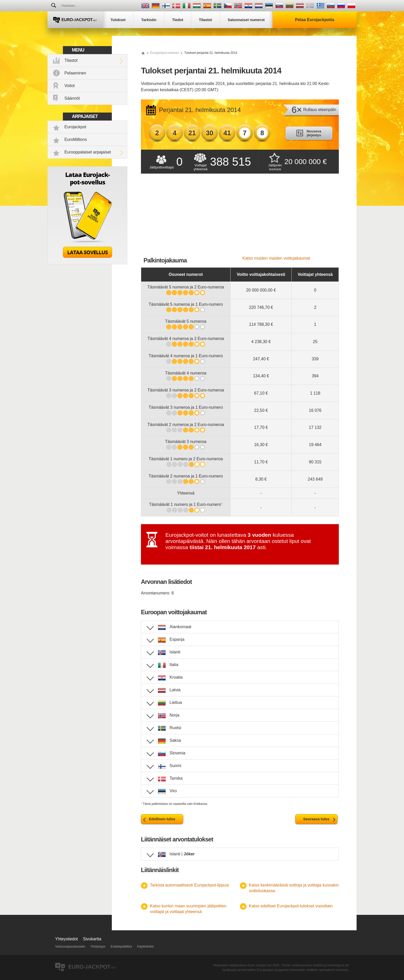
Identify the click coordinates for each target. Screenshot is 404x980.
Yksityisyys (98, 947)
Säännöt (72, 98)
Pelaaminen (75, 73)
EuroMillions (76, 139)
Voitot (70, 86)
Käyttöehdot (145, 947)
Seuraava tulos (316, 819)
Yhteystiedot (66, 939)
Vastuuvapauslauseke (70, 947)
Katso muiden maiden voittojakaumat (276, 258)
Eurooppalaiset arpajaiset (88, 152)
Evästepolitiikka (121, 947)
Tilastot (71, 60)
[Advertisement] (240, 217)
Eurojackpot (75, 127)
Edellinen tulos (162, 819)
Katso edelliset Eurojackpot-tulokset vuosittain (291, 906)
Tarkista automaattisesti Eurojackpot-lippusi (190, 885)
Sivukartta (92, 939)
